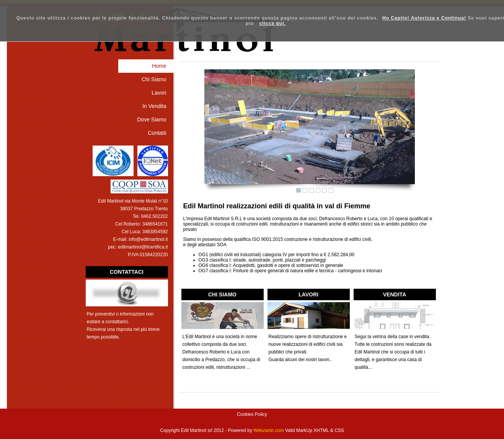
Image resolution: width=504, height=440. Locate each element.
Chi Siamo (154, 79)
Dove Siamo (152, 119)
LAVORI (308, 294)
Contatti (157, 133)
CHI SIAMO (222, 294)
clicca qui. (273, 23)
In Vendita (154, 106)
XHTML (321, 430)
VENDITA (395, 294)
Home (159, 66)
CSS (339, 430)
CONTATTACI (127, 272)
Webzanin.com (268, 430)
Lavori (159, 93)
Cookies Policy (252, 414)
